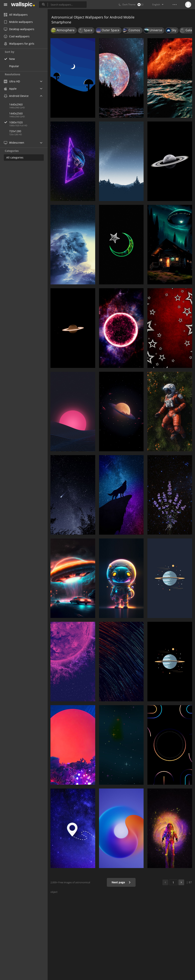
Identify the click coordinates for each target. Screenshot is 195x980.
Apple (10, 89)
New (12, 59)
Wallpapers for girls (19, 44)
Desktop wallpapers (19, 29)
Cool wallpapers (17, 36)
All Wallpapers (16, 15)
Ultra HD (12, 81)
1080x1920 (28, 122)
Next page (121, 882)
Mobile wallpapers (18, 22)
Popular (14, 66)
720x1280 (15, 131)
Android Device (16, 96)
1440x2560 (16, 113)
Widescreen (14, 143)
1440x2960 (16, 104)
